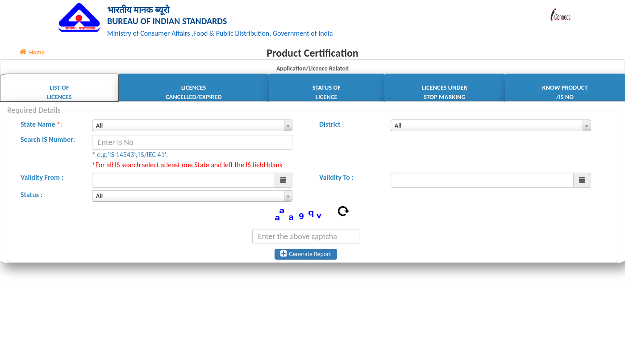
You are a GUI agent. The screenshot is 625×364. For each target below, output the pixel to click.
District (330, 126)
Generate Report (306, 255)
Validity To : (336, 179)
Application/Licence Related (312, 70)
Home (32, 54)
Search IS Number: (48, 141)
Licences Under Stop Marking (445, 93)
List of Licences (59, 93)
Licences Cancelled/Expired (194, 93)
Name (46, 126)
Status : (31, 196)
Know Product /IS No (565, 93)
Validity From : (42, 179)
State (28, 126)
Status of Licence (327, 93)
